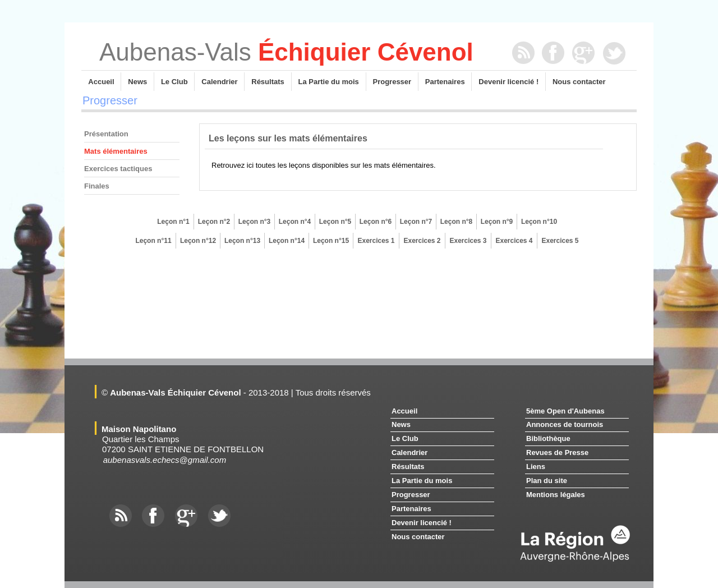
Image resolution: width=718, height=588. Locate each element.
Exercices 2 (422, 241)
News (137, 82)
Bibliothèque (548, 438)
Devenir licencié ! (508, 82)
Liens (536, 467)
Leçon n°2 (214, 222)
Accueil (101, 82)
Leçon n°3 (254, 222)
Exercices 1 (376, 241)
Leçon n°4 (295, 222)
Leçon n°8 (456, 222)
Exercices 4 (514, 241)
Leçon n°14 (287, 241)
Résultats (268, 82)
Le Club (174, 82)
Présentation (106, 134)
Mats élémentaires (116, 151)
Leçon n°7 (416, 222)
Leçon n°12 (198, 241)
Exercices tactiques (118, 169)
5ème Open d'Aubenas (565, 411)
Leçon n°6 (376, 222)
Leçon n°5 (335, 222)
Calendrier (219, 82)
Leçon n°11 (153, 241)
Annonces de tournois (565, 424)
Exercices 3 (468, 241)
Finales (97, 186)
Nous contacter (579, 82)
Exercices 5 (560, 241)
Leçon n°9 (497, 222)
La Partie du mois (329, 82)
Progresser (392, 82)
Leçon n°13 (242, 241)
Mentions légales (556, 495)
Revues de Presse (557, 453)
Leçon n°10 (539, 222)
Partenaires (445, 82)
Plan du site (547, 481)
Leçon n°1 (173, 222)
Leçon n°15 (331, 241)
